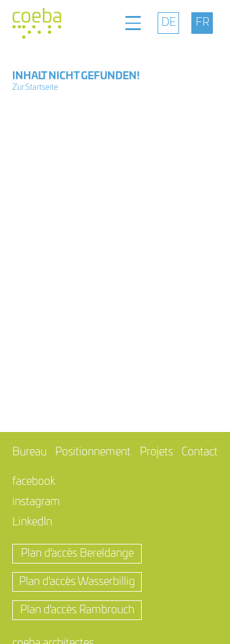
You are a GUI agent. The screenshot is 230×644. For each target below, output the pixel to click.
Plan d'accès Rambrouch (77, 610)
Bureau (29, 452)
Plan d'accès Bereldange (77, 554)
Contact (200, 452)
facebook (34, 482)
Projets (156, 452)
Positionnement (93, 452)
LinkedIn (32, 522)
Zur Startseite (35, 88)
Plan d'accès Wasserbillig (77, 582)
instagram (36, 502)
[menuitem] (168, 23)
